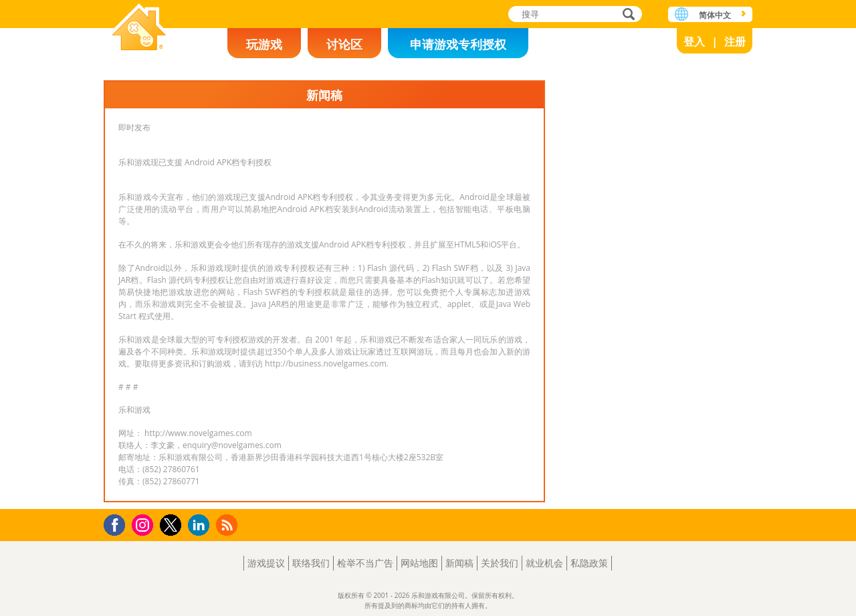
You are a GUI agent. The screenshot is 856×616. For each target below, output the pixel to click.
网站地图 (419, 563)
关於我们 (500, 563)
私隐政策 (589, 563)
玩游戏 (264, 44)
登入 (694, 41)
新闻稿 (459, 563)
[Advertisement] (652, 281)
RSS (228, 525)
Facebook (118, 523)
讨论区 (344, 44)
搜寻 (627, 15)
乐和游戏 (139, 28)
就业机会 (544, 563)
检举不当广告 (365, 563)
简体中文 (715, 15)
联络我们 (311, 563)
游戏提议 (266, 563)
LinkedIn (201, 525)
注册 (735, 41)
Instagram (144, 524)
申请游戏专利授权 (458, 44)
